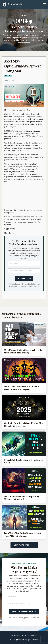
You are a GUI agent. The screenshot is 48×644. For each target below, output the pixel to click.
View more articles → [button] (24, 545)
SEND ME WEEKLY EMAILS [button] (24, 612)
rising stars (8, 76)
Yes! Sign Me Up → (24, 278)
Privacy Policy (33, 635)
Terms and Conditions (18, 635)
